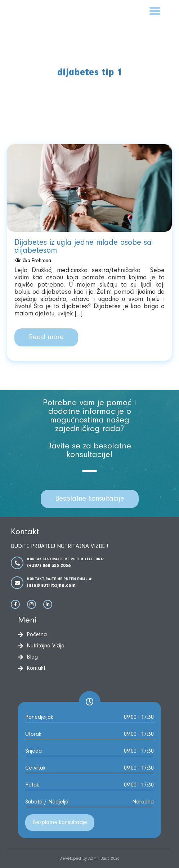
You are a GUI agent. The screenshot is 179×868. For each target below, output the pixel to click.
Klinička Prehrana (33, 261)
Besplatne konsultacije (90, 499)
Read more (46, 337)
